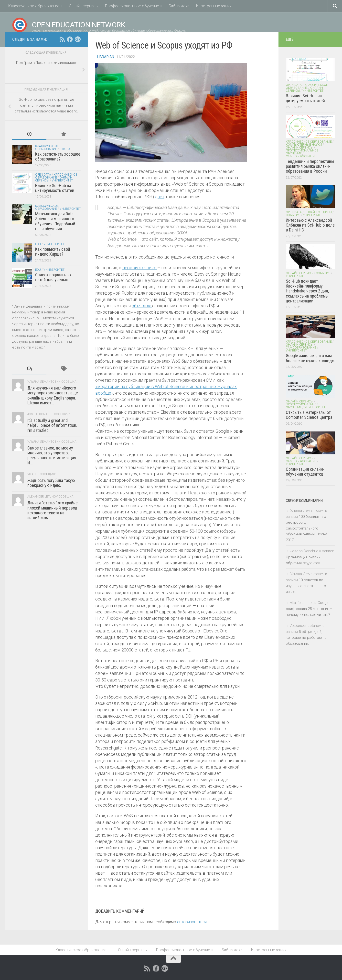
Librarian (106, 57)
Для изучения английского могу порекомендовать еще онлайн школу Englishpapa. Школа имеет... (53, 395)
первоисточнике (140, 268)
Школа (65, 149)
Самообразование (301, 156)
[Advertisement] (46, 605)
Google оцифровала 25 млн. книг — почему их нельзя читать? (309, 609)
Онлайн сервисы (84, 6)
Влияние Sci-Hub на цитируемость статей (55, 188)
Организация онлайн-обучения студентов (305, 472)
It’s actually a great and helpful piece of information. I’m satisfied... (52, 425)
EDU (38, 244)
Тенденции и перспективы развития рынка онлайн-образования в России (310, 166)
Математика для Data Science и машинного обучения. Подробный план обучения (55, 221)
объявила (142, 306)
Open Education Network (69, 25)
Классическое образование (34, 6)
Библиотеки (179, 6)
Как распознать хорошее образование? (58, 156)
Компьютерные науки (304, 145)
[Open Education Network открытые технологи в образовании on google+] (78, 39)
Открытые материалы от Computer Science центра (309, 415)
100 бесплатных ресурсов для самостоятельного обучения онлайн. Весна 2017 (306, 528)
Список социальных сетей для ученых (53, 277)
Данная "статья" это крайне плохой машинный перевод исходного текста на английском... (53, 510)
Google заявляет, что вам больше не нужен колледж (310, 358)
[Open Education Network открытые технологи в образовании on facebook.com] (70, 39)
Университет (62, 180)
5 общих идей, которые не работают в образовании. (306, 638)
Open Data (43, 175)
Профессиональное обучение (132, 6)
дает (160, 197)
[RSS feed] (62, 39)
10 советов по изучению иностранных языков (306, 586)
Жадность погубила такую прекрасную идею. (51, 483)
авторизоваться (192, 922)
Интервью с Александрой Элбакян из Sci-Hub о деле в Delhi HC (310, 225)
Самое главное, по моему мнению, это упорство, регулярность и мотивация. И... (52, 455)
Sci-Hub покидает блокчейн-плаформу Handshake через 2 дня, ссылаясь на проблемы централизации (307, 291)
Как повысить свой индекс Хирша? (53, 252)
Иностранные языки (214, 6)
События (293, 215)
